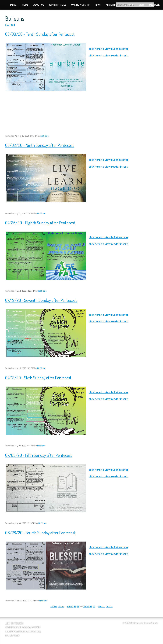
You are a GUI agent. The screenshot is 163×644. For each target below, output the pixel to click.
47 (75, 606)
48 (78, 606)
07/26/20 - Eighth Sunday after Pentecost (40, 223)
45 (68, 606)
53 (94, 606)
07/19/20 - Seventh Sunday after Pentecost (41, 300)
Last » (109, 606)
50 (84, 606)
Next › (102, 606)
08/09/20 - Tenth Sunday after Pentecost (40, 34)
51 (88, 606)
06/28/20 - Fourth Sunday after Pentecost (40, 533)
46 (72, 606)
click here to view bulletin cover (109, 49)
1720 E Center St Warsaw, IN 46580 (23, 627)
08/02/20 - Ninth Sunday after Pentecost (40, 145)
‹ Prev (61, 606)
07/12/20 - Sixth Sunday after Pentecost (38, 378)
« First (54, 606)
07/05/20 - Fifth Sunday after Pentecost (39, 455)
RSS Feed (10, 25)
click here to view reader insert (108, 55)
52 (91, 606)
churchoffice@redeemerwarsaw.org (23, 631)
